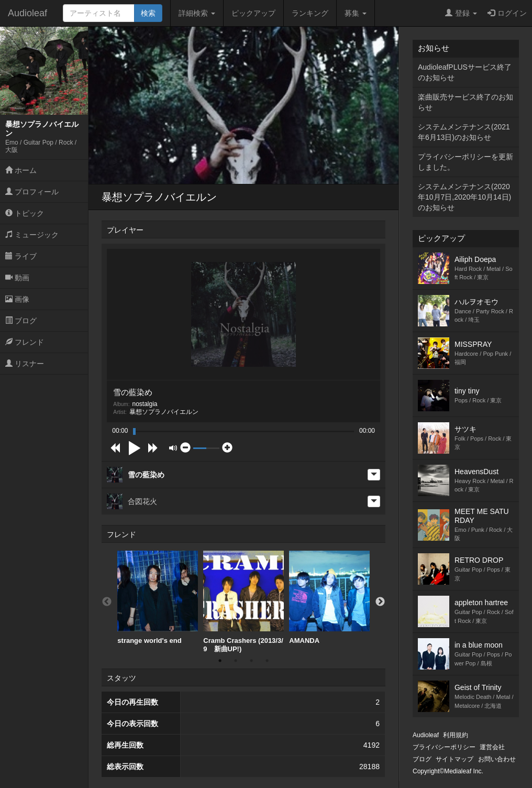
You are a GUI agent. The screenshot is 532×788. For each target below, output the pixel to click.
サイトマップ (455, 759)
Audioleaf (27, 13)
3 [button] (251, 661)
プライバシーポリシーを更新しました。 (465, 162)
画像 (17, 299)
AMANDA (329, 598)
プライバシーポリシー (444, 747)
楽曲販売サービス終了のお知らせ (465, 102)
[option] (158, 598)
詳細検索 (197, 13)
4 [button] (267, 661)
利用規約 (456, 735)
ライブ (21, 256)
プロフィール (32, 192)
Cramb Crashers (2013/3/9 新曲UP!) (243, 602)
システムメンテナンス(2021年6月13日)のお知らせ (464, 132)
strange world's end (158, 598)
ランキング (310, 13)
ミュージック (32, 235)
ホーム (21, 170)
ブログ (21, 321)
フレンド (25, 342)
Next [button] (380, 602)
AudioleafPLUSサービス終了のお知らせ (465, 72)
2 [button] (236, 661)
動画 (17, 278)
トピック (25, 213)
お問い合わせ (497, 759)
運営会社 (492, 747)
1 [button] (220, 661)
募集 (356, 13)
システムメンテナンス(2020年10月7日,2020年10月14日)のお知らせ (464, 197)
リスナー (25, 364)
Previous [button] (107, 602)
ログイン (507, 13)
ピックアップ (253, 13)
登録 (461, 13)
